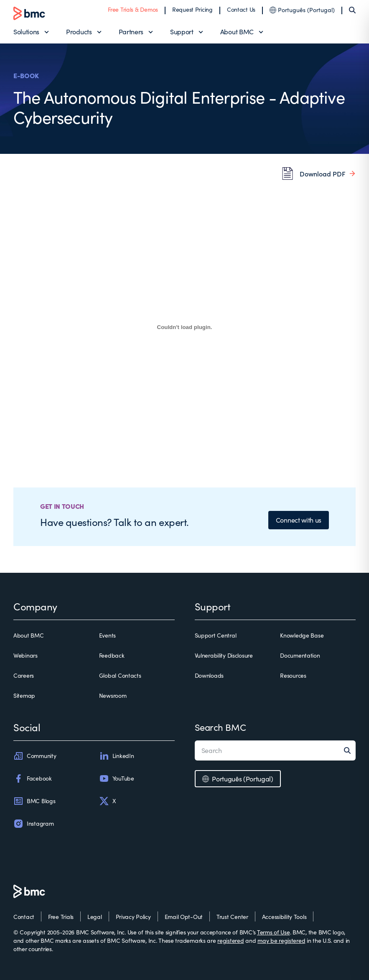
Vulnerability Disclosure (224, 655)
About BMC (237, 32)
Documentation (300, 655)
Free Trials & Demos (133, 9)
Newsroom (113, 695)
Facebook (33, 778)
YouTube (117, 778)
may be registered (281, 940)
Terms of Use (274, 932)
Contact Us (241, 9)
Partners (131, 32)
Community (35, 756)
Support (182, 32)
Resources (293, 675)
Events (107, 635)
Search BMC (220, 727)
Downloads (209, 675)
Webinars (25, 655)
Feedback (112, 655)
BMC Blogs (34, 801)
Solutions (26, 32)
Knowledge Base (302, 635)
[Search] (352, 10)
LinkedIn (117, 756)
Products (79, 32)
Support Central (216, 635)
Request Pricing (192, 9)
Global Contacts (120, 675)
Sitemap (24, 695)
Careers (24, 675)
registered (230, 940)
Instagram (33, 824)
